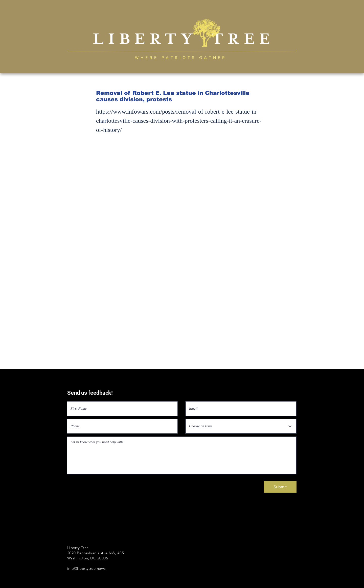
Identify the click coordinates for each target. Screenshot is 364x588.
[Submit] (280, 487)
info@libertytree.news (86, 568)
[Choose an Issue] (241, 426)
